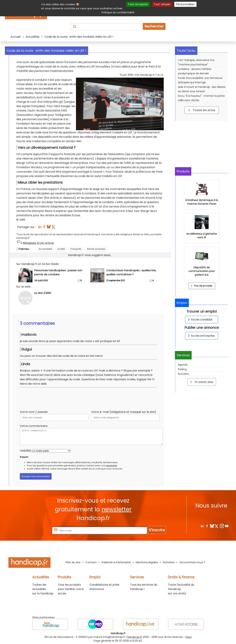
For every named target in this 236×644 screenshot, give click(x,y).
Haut (189, 637)
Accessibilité (45, 249)
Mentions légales (147, 562)
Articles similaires (96, 249)
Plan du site (73, 562)
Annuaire (183, 374)
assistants (112, 466)
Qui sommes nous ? (192, 562)
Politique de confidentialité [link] (118, 12)
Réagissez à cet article (38, 243)
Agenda (183, 365)
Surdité (61, 249)
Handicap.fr (135, 637)
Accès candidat (200, 320)
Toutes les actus (201, 110)
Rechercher (154, 26)
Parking (182, 369)
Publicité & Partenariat (116, 562)
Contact (91, 562)
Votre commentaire (34, 426)
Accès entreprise (201, 336)
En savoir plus (201, 382)
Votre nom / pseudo (34, 412)
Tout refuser (162, 4)
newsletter (117, 509)
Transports (76, 249)
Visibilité (25, 451)
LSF (61, 102)
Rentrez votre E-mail (37, 530)
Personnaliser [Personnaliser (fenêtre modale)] (185, 4)
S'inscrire (157, 530)
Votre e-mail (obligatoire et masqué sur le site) (124, 412)
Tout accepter (138, 4)
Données (169, 562)
